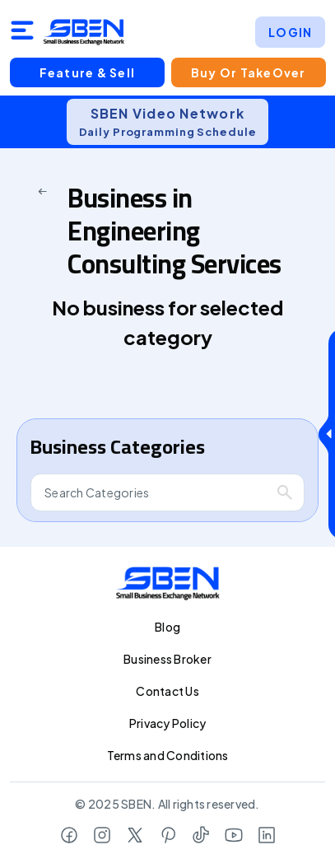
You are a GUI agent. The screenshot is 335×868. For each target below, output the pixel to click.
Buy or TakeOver (248, 72)
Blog (167, 627)
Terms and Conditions (168, 755)
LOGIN (290, 32)
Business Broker (167, 659)
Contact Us (167, 691)
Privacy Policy (168, 723)
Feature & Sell (88, 72)
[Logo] (84, 32)
